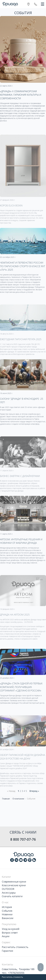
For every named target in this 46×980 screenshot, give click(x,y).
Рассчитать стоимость (12, 977)
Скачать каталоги (12, 896)
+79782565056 (16, 973)
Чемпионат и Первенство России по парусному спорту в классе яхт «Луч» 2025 (23, 275)
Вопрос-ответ (10, 933)
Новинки (7, 914)
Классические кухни (14, 885)
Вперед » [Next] (34, 791)
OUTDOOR (8, 889)
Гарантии (7, 951)
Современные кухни (14, 882)
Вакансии (8, 918)
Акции (6, 936)
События (7, 911)
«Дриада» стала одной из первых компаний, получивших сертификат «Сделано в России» (21, 696)
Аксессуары (9, 893)
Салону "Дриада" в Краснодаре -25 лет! (22, 410)
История (7, 907)
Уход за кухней (11, 929)
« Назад (11, 791)
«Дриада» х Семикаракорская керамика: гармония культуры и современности (21, 95)
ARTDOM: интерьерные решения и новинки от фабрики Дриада (21, 550)
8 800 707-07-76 (23, 839)
